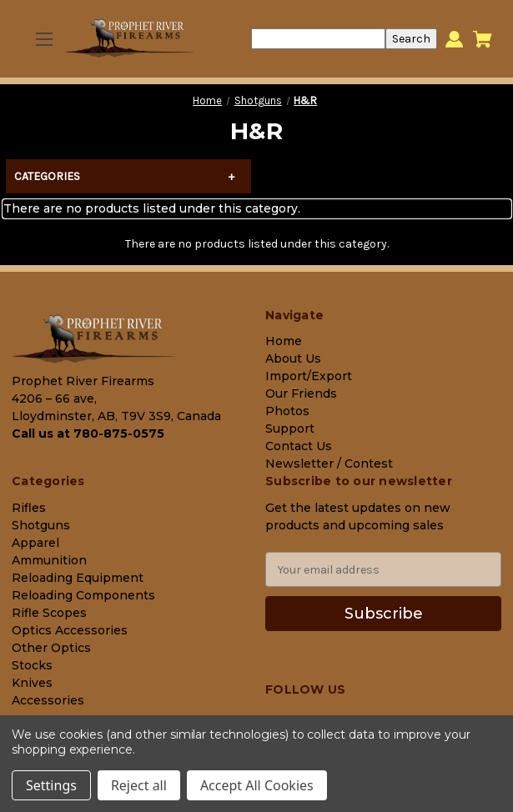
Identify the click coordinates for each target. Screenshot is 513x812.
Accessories (48, 700)
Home (284, 341)
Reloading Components (83, 595)
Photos (287, 411)
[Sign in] (454, 39)
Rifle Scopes (49, 613)
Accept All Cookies (257, 785)
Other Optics (51, 648)
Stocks (32, 665)
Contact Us (299, 446)
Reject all (139, 785)
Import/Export (309, 376)
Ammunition (49, 560)
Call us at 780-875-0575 (88, 434)
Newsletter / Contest (329, 464)
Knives (32, 683)
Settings (51, 785)
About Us (293, 358)
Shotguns (41, 525)
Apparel (35, 543)
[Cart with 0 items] (483, 39)
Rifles (29, 508)
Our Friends (301, 393)
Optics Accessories (70, 630)
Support (290, 429)
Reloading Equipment (78, 578)
